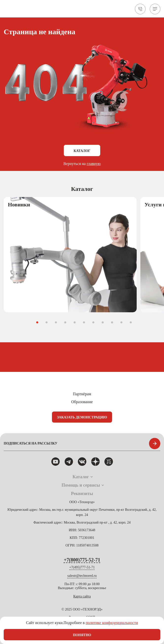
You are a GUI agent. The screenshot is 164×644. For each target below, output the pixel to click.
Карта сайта (82, 596)
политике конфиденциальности (112, 623)
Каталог (82, 151)
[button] (37, 322)
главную (94, 164)
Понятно (82, 635)
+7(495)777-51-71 (82, 567)
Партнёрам (82, 394)
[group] (70, 255)
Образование (82, 402)
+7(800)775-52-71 (82, 560)
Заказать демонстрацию (82, 417)
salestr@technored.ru (82, 576)
